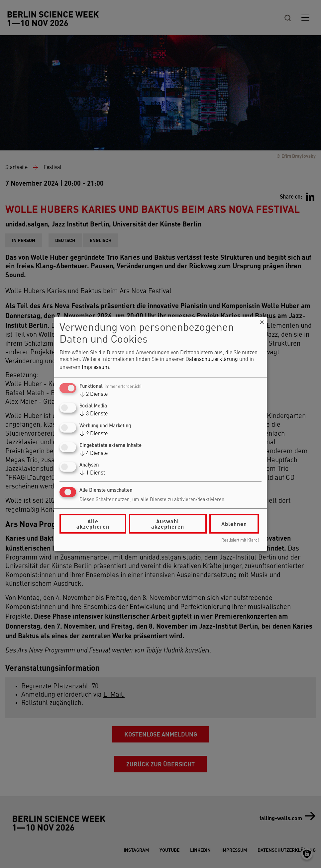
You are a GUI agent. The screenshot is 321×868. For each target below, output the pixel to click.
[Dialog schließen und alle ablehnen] (262, 321)
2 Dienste (94, 394)
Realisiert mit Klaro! (240, 540)
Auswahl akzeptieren (168, 524)
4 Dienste (94, 454)
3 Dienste (94, 414)
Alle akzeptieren (93, 524)
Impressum (95, 368)
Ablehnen (234, 524)
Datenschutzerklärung (212, 360)
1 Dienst (92, 473)
